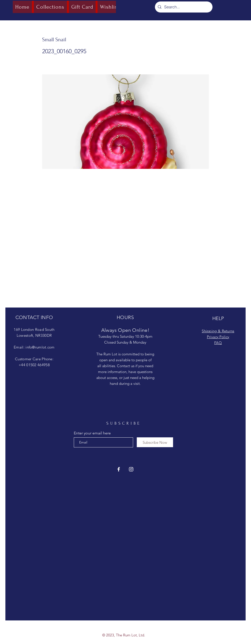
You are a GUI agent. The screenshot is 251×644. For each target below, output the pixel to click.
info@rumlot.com (40, 347)
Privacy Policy (218, 337)
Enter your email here (92, 433)
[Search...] (183, 7)
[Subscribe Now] (155, 442)
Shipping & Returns (218, 331)
